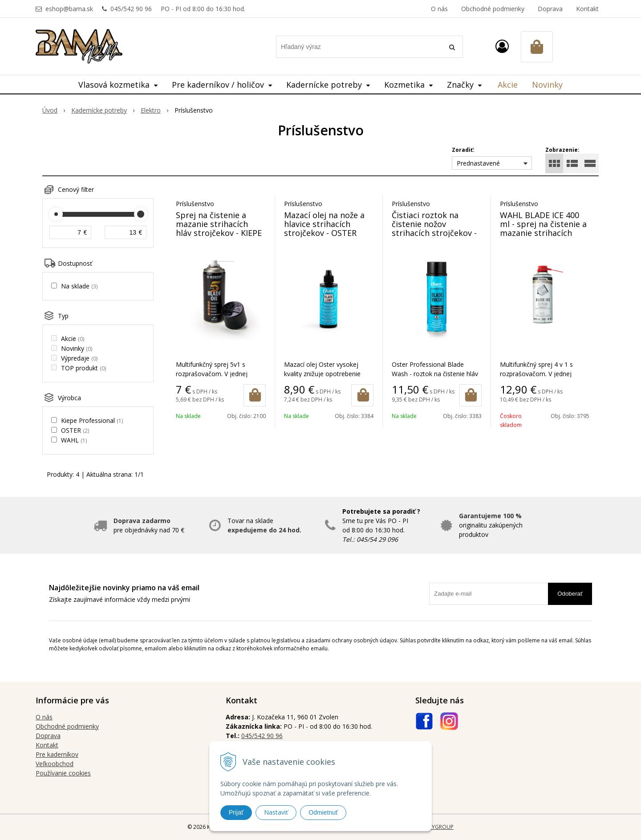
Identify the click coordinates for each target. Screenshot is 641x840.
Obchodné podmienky (493, 9)
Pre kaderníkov (57, 754)
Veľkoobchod (55, 764)
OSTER (75, 430)
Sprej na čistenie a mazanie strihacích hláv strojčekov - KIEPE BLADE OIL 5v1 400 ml (219, 228)
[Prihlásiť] (502, 46)
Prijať (236, 812)
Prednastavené (478, 163)
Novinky (547, 85)
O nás (439, 9)
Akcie (508, 85)
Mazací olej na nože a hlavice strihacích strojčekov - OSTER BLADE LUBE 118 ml (324, 228)
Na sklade (79, 286)
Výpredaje (79, 358)
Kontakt (587, 9)
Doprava (550, 9)
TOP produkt (83, 368)
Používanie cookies (63, 773)
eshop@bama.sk (69, 9)
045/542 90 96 (131, 9)
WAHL (74, 440)
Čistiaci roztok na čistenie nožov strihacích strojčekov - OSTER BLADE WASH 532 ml (434, 233)
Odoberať (570, 594)
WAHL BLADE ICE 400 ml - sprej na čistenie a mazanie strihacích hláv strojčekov (543, 228)
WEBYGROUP (437, 827)
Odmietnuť (323, 812)
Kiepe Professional (92, 420)
